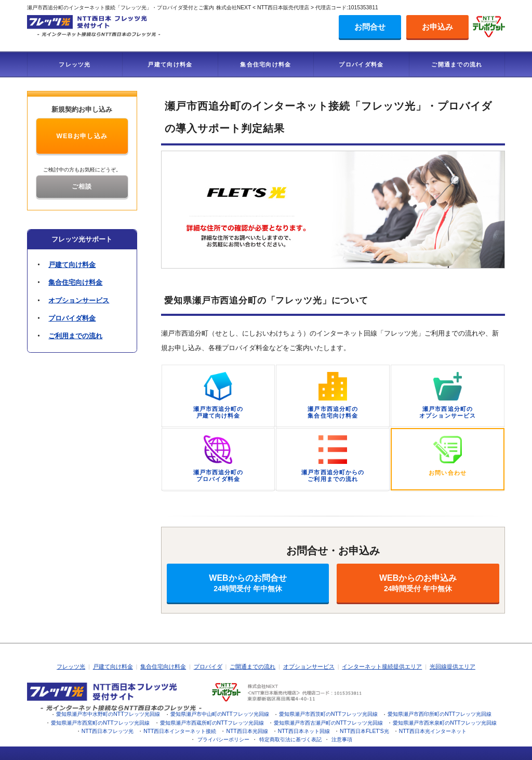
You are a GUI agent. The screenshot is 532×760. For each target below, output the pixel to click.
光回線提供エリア (453, 666)
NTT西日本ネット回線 (304, 731)
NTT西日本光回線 (247, 731)
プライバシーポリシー (223, 739)
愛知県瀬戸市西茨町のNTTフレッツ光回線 (328, 714)
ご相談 (82, 186)
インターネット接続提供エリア (382, 666)
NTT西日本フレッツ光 (108, 731)
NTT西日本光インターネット (433, 731)
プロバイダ (208, 666)
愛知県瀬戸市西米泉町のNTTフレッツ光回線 (445, 723)
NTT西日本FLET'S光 (364, 731)
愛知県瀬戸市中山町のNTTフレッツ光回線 (220, 714)
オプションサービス (79, 300)
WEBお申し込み (82, 136)
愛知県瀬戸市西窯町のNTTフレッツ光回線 (100, 723)
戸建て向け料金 (170, 64)
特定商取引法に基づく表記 (290, 739)
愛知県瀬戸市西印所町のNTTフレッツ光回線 (440, 714)
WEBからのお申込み (418, 583)
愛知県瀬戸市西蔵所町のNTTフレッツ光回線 (212, 723)
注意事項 (342, 739)
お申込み (437, 27)
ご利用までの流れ (75, 336)
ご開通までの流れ (457, 64)
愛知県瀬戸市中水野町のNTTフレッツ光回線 (108, 714)
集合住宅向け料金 (265, 64)
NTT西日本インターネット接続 (180, 731)
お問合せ (370, 27)
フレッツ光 (75, 64)
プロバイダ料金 (361, 64)
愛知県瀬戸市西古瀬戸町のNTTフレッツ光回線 (328, 723)
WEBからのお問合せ (248, 583)
